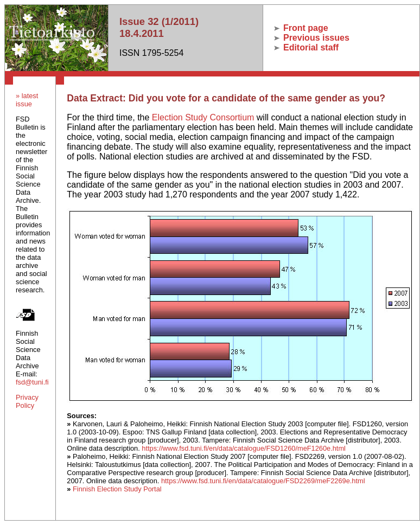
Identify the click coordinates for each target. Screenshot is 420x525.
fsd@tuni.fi (32, 382)
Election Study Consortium (203, 117)
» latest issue (27, 100)
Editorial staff (307, 47)
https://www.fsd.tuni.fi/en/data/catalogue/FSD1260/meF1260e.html (244, 448)
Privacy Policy (27, 401)
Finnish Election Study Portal (117, 489)
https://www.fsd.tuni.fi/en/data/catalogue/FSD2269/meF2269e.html (263, 481)
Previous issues (312, 38)
